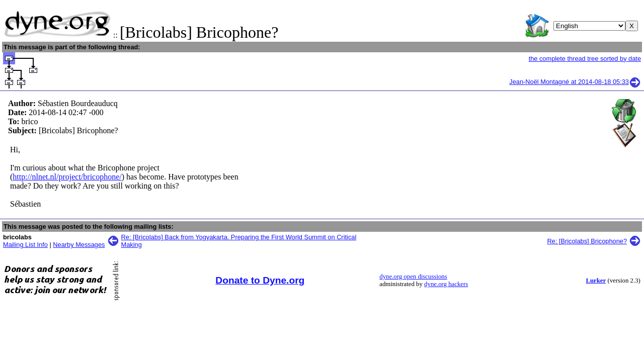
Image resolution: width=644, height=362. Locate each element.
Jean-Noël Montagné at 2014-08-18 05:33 (575, 82)
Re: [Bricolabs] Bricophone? (587, 241)
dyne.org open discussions (413, 277)
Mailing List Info (25, 245)
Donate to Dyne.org (260, 280)
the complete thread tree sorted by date (585, 59)
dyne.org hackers (446, 284)
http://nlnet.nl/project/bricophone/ (67, 177)
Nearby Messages (79, 245)
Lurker (596, 281)
